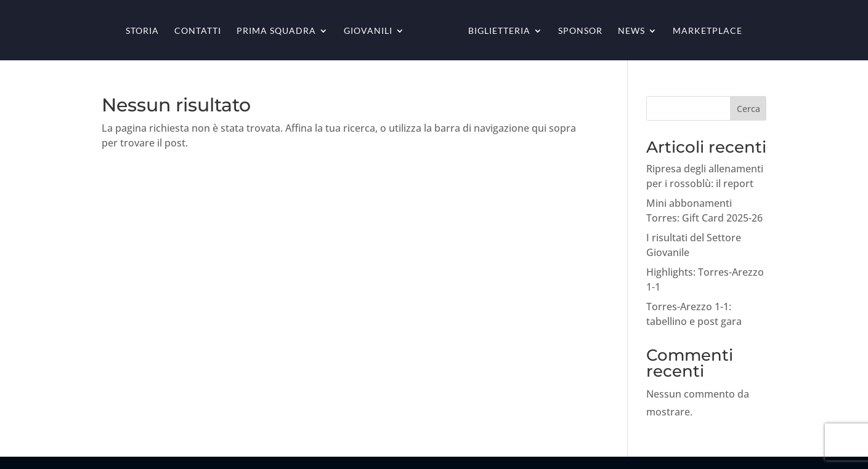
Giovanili (368, 31)
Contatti (198, 31)
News (631, 31)
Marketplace (708, 31)
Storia (142, 31)
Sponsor (580, 31)
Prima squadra (276, 31)
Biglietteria (499, 31)
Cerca (748, 109)
